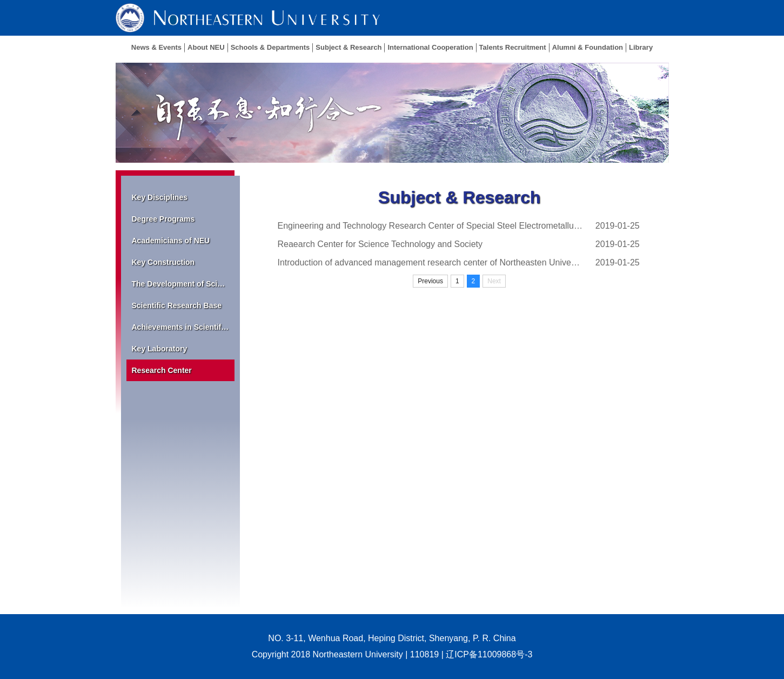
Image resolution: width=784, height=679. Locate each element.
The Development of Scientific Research (183, 284)
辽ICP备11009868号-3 (489, 654)
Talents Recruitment (513, 47)
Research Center (162, 370)
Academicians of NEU (171, 241)
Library (641, 47)
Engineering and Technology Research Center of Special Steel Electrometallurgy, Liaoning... (430, 226)
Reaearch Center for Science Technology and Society (380, 244)
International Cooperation (430, 47)
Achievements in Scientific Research (183, 327)
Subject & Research (349, 47)
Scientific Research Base (177, 305)
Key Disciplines (160, 197)
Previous (430, 281)
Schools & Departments (270, 47)
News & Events (156, 47)
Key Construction (163, 262)
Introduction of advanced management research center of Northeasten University (430, 262)
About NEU (206, 47)
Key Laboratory (160, 349)
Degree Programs (163, 219)
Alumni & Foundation (588, 47)
